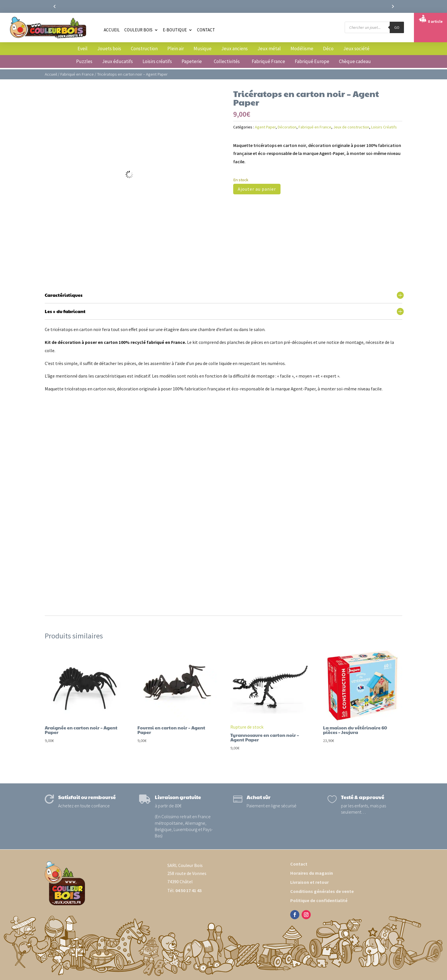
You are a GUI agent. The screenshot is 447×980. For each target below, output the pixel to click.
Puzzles (84, 61)
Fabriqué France (268, 61)
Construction (144, 49)
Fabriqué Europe (312, 61)
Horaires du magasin (312, 873)
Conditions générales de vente (322, 891)
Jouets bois (109, 49)
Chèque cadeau (355, 61)
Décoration (287, 127)
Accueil (112, 30)
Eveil (83, 49)
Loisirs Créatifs (384, 127)
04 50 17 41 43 (188, 890)
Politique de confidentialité (319, 900)
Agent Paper (265, 127)
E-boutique (175, 30)
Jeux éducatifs (117, 61)
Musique (203, 49)
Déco (328, 49)
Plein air (176, 49)
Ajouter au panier (257, 189)
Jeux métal (269, 49)
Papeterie (192, 61)
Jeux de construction (351, 127)
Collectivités (227, 61)
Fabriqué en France (77, 74)
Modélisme (302, 49)
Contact (206, 30)
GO (397, 28)
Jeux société (356, 49)
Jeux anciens (234, 49)
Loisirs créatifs (157, 61)
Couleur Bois (138, 30)
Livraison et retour (309, 882)
